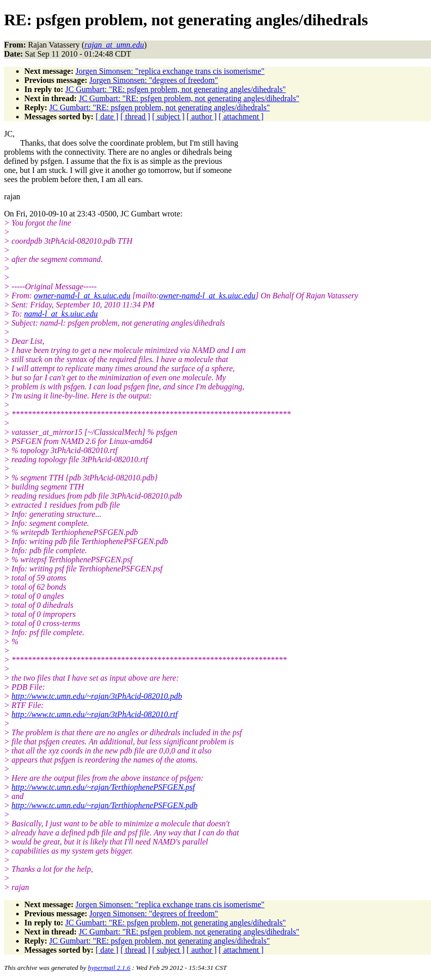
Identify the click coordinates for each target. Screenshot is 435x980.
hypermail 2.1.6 (109, 968)
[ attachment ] (241, 117)
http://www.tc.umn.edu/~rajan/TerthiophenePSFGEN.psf (103, 787)
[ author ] (202, 117)
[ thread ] (135, 117)
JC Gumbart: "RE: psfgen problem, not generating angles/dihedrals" (176, 89)
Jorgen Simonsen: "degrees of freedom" (154, 80)
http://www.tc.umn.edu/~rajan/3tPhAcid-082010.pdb (97, 696)
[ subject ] (168, 117)
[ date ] (107, 117)
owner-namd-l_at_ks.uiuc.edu (82, 296)
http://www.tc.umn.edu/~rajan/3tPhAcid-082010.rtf (95, 714)
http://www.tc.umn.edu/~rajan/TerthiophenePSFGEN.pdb (105, 805)
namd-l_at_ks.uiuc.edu (61, 314)
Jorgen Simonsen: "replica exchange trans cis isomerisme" (170, 71)
